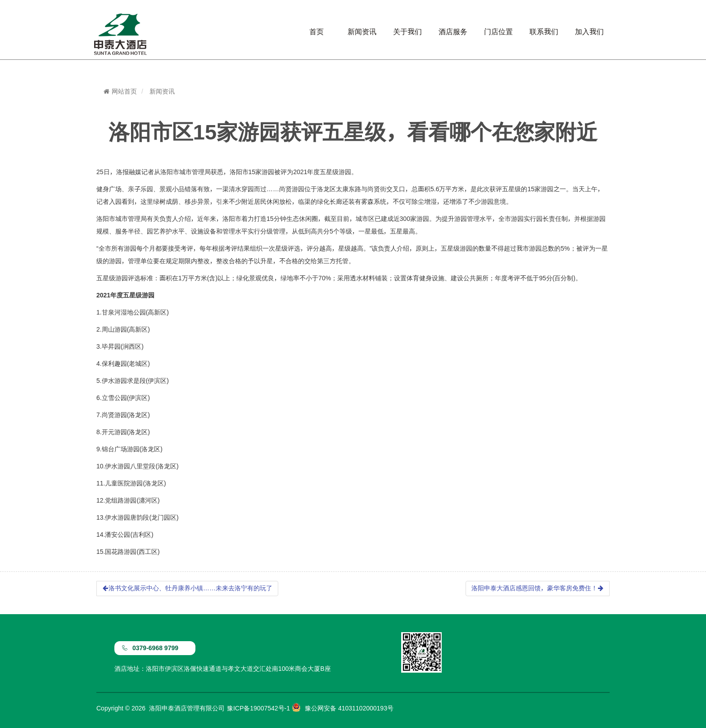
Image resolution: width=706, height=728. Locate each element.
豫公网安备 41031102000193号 (349, 708)
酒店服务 (453, 31)
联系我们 (544, 31)
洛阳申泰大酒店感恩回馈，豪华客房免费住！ (538, 588)
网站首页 (120, 91)
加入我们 (589, 31)
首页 (317, 31)
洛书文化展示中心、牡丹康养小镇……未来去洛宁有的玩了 (187, 588)
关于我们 (407, 31)
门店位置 (498, 31)
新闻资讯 (362, 31)
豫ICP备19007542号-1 (258, 708)
